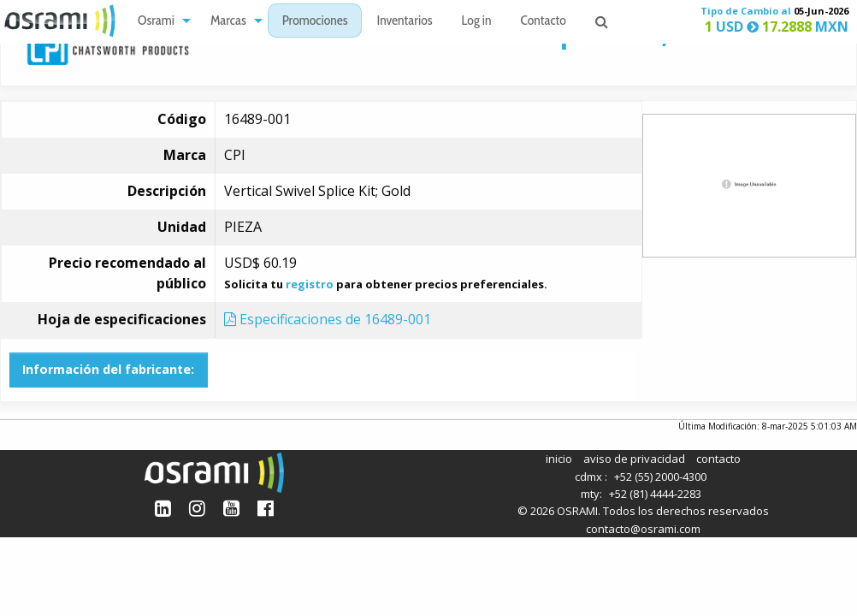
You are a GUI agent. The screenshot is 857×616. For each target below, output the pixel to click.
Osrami (156, 22)
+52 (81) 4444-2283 (655, 494)
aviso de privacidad (634, 459)
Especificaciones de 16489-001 (328, 319)
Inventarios (404, 22)
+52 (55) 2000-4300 (660, 477)
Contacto (544, 22)
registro (310, 284)
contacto (718, 459)
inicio (559, 459)
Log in (477, 22)
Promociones (315, 22)
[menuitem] (160, 21)
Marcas (228, 22)
